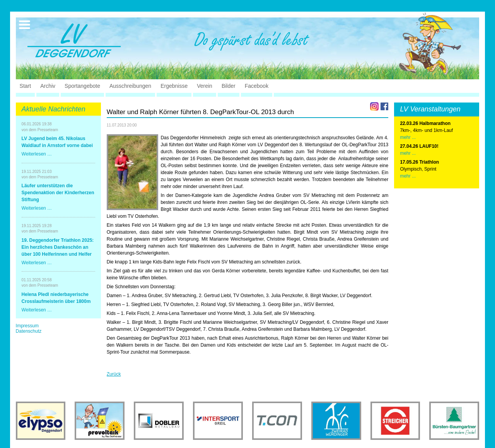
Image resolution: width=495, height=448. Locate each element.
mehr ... (408, 137)
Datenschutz (29, 331)
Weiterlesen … (37, 154)
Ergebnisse (174, 86)
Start (26, 86)
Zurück (114, 374)
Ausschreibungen (130, 86)
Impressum (27, 326)
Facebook (257, 86)
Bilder (229, 86)
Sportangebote (82, 86)
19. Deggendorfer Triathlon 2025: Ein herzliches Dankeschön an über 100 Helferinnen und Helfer (58, 247)
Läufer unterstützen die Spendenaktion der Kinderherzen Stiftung (58, 193)
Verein (205, 86)
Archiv (48, 86)
